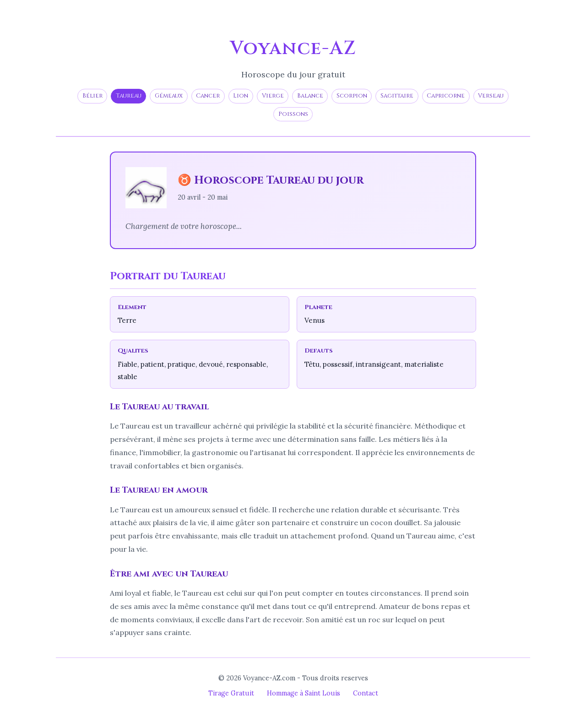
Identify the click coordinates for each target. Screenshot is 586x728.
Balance (310, 96)
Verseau (491, 96)
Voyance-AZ (293, 49)
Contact (366, 693)
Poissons (293, 114)
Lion (241, 96)
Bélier (92, 96)
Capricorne (446, 96)
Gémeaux (169, 96)
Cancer (208, 96)
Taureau (129, 96)
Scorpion (352, 96)
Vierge (273, 96)
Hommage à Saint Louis (304, 693)
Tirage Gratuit (231, 693)
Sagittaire (397, 96)
